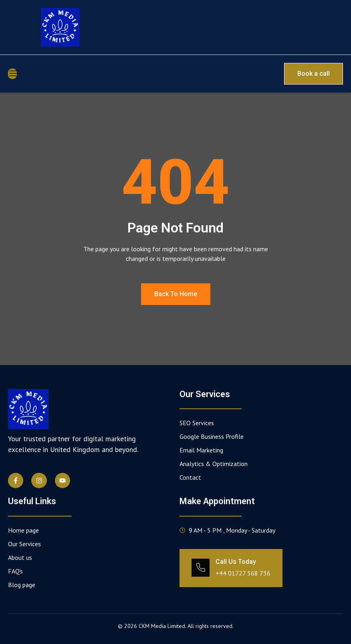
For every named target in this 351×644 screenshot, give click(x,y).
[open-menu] (12, 74)
